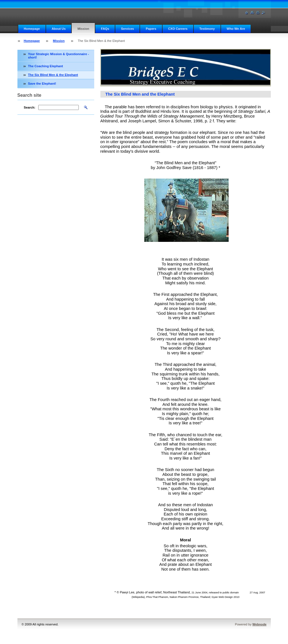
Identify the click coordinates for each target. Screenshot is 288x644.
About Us (59, 29)
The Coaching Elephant (46, 66)
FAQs (105, 29)
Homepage (32, 29)
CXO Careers (178, 29)
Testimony (207, 29)
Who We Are (236, 29)
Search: (30, 107)
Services (127, 29)
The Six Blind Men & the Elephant (53, 75)
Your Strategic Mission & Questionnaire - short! (59, 56)
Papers (151, 29)
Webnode (259, 624)
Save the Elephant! (42, 84)
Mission (83, 29)
